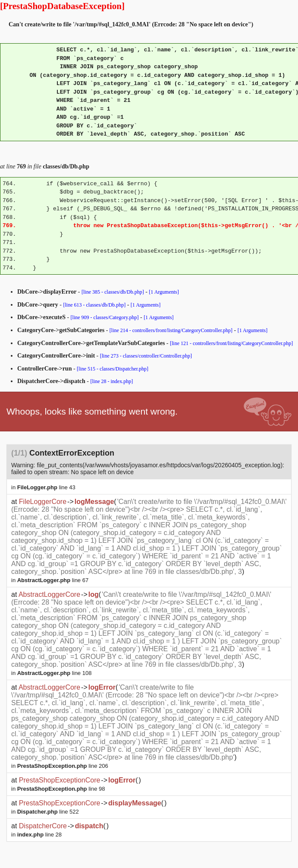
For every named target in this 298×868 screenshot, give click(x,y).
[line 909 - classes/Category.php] (105, 317)
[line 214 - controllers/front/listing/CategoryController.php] (171, 330)
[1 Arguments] (164, 292)
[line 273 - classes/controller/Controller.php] (146, 356)
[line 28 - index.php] (112, 381)
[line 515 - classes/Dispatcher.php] (113, 369)
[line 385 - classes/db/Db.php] (113, 292)
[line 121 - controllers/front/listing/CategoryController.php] (231, 343)
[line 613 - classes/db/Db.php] (95, 305)
